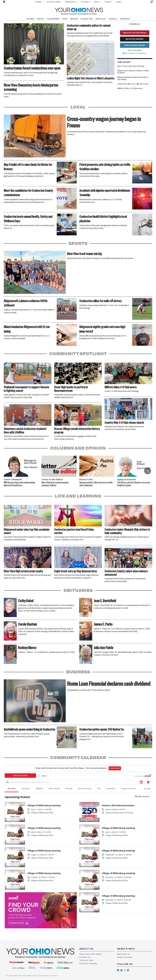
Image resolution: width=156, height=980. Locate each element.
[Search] (152, 2)
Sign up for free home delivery (135, 33)
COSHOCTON (87, 19)
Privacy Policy (53, 976)
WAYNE (40, 19)
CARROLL (113, 19)
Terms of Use (86, 960)
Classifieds (38, 2)
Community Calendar (53, 2)
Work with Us (123, 954)
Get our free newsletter (135, 39)
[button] (147, 471)
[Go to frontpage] (79, 11)
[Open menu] (4, 2)
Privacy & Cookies (88, 964)
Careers (119, 2)
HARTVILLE (101, 19)
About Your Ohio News (90, 954)
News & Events (125, 957)
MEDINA (74, 19)
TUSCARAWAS (53, 19)
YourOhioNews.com (29, 976)
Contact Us (108, 2)
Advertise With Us (71, 2)
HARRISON (125, 19)
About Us (97, 2)
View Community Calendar (135, 45)
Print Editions (85, 2)
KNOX (65, 19)
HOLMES (30, 19)
